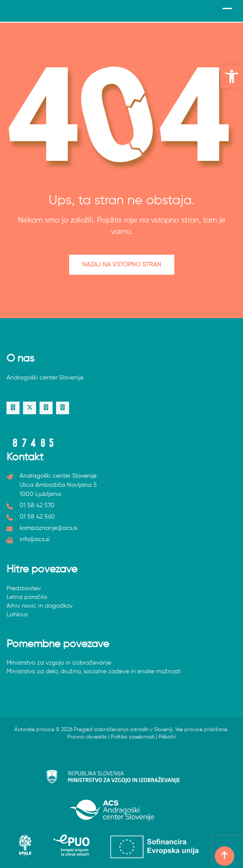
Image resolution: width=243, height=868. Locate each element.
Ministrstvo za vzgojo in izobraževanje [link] (59, 663)
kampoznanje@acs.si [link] (48, 528)
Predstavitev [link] (24, 589)
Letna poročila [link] (27, 597)
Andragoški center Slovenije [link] (45, 378)
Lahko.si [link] (17, 615)
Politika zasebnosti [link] (133, 737)
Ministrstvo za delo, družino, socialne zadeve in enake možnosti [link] (94, 672)
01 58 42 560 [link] (37, 517)
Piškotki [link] (167, 737)
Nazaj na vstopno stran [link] (122, 265)
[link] (232, 76)
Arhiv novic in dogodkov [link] (40, 606)
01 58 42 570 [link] (37, 506)
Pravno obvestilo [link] (87, 737)
